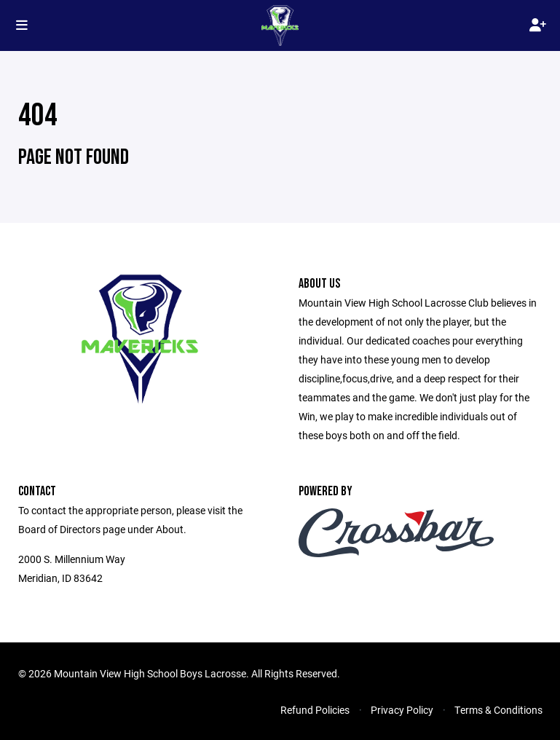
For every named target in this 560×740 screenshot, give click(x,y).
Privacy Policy (402, 710)
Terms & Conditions (498, 710)
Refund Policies (315, 710)
